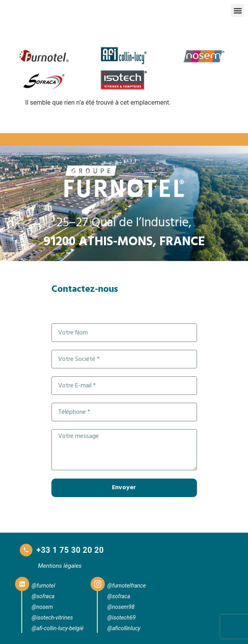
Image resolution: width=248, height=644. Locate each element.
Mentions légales (60, 566)
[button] (238, 10)
